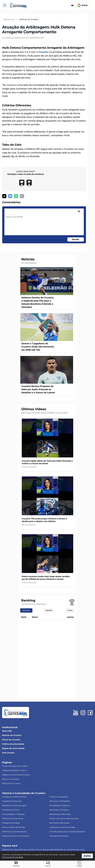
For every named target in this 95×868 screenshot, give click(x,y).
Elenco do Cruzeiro (11, 779)
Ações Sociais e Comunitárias (16, 836)
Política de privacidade (13, 744)
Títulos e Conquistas (59, 797)
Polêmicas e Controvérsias (14, 832)
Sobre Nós (7, 731)
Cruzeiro (43, 52)
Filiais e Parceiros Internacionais (64, 819)
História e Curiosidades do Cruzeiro (24, 793)
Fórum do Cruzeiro (11, 740)
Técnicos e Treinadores (60, 801)
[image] (79, 211)
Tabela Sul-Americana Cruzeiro (16, 775)
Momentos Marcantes (59, 823)
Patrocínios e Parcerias (13, 819)
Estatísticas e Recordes (60, 814)
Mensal (49, 610)
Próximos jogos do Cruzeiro (15, 766)
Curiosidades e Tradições (13, 814)
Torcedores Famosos (59, 836)
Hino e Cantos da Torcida (14, 827)
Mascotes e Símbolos (59, 810)
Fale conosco (8, 753)
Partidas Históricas (11, 810)
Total (70, 610)
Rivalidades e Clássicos (60, 805)
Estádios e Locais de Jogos (14, 805)
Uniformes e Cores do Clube (62, 827)
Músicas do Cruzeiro (11, 783)
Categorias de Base (11, 823)
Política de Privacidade (13, 857)
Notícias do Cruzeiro (12, 735)
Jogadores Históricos (12, 801)
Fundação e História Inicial (14, 797)
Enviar (76, 239)
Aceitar (87, 856)
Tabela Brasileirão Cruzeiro (14, 770)
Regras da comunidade (13, 748)
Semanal (26, 610)
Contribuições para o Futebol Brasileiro (67, 832)
